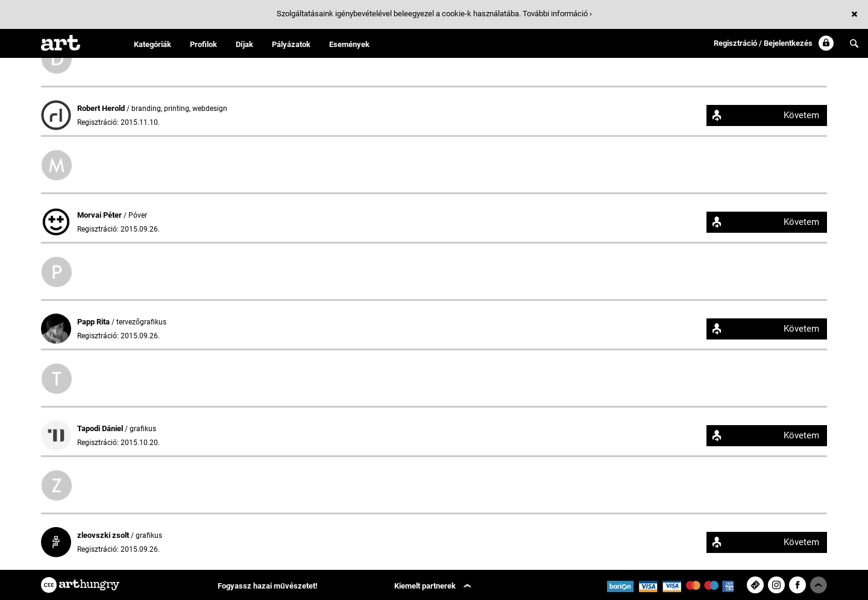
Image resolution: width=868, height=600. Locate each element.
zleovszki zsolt (104, 535)
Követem (801, 115)
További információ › (557, 14)
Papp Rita (94, 322)
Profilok (203, 44)
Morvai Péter (100, 215)
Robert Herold (102, 108)
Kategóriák (153, 44)
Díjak (244, 44)
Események (349, 44)
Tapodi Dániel (101, 428)
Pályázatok (291, 44)
